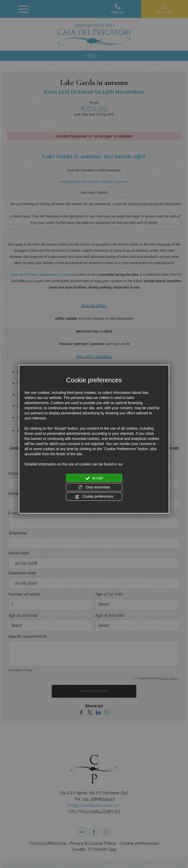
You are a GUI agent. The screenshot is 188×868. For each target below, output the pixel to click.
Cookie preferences (94, 497)
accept (94, 478)
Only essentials (94, 487)
